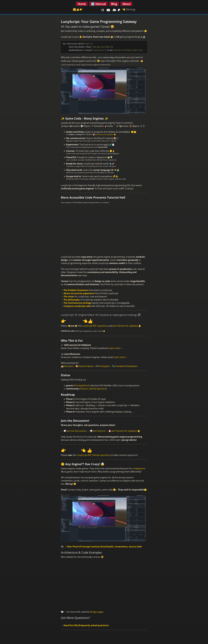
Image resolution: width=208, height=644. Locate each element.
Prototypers (104, 366)
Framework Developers (126, 366)
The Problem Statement (76, 290)
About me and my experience (79, 293)
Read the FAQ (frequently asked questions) (86, 625)
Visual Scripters (86, 366)
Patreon (84, 388)
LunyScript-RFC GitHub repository (93, 455)
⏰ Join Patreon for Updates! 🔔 (124, 430)
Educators (69, 366)
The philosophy (72, 299)
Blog (114, 4)
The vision (69, 296)
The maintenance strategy (77, 302)
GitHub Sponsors (97, 388)
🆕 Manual (98, 4)
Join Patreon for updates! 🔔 (127, 325)
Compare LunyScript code (77, 306)
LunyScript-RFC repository (95, 325)
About (126, 4)
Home (82, 4)
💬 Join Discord (98, 430)
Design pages (97, 611)
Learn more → (116, 348)
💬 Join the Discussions (75, 430)
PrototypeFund (82, 385)
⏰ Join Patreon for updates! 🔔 (104, 134)
